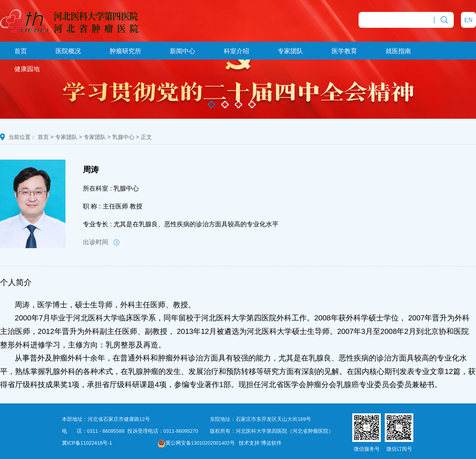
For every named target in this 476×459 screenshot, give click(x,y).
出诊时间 (101, 242)
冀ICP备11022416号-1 (87, 443)
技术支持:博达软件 (260, 443)
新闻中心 (182, 51)
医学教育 (344, 51)
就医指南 (398, 51)
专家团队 (290, 51)
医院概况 (68, 51)
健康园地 (27, 69)
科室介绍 (236, 51)
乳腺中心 (123, 137)
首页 (21, 51)
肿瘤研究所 (125, 51)
